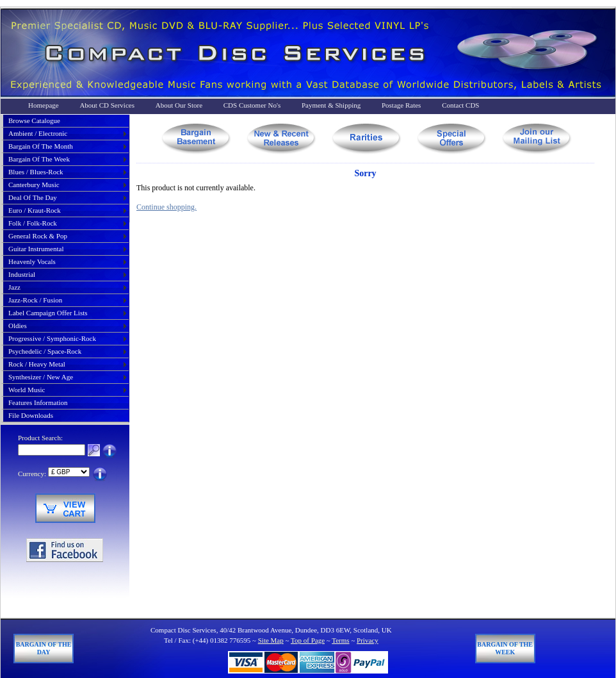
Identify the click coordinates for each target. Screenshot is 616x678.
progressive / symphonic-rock (52, 338)
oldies (18, 326)
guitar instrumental (36, 249)
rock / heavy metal (37, 364)
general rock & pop (38, 236)
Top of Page (308, 640)
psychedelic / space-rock (45, 351)
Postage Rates (401, 105)
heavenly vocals (32, 261)
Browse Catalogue (34, 120)
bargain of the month (41, 146)
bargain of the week (39, 159)
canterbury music (34, 185)
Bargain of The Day (44, 648)
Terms (340, 640)
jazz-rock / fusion (35, 300)
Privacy (368, 640)
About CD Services (107, 105)
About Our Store (179, 105)
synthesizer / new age (41, 377)
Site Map (271, 640)
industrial (22, 274)
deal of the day (33, 197)
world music (27, 390)
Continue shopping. (166, 207)
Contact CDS (460, 105)
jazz (14, 287)
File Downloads (31, 415)
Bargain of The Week (505, 648)
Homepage (44, 105)
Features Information (38, 402)
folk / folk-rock (33, 223)
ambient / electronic (38, 133)
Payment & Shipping (331, 105)
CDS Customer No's (252, 105)
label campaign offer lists (48, 313)
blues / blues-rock (36, 172)
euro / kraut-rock (35, 210)
